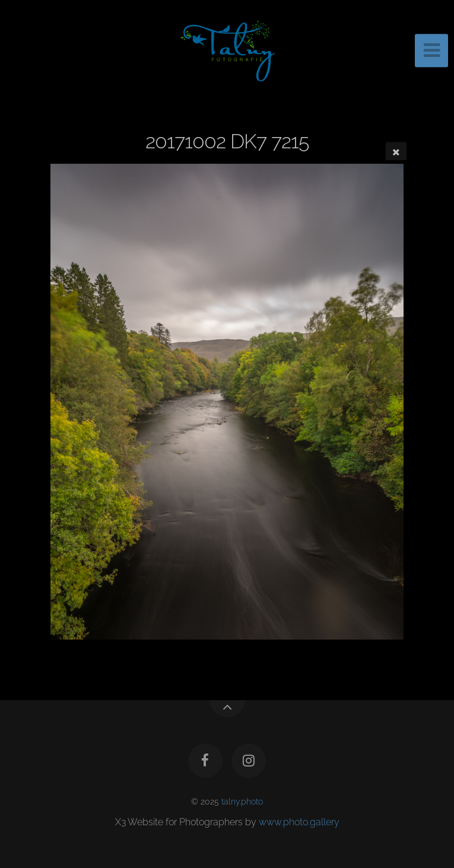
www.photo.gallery (299, 822)
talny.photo (242, 801)
